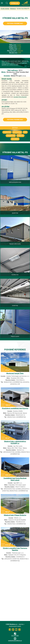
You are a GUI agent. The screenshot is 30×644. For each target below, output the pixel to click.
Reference (13, 9)
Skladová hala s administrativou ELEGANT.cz (15, 442)
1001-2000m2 (15, 139)
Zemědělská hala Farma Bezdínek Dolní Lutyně (15, 479)
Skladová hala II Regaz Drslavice (15, 515)
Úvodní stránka (5, 9)
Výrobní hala (20, 136)
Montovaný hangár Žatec (15, 373)
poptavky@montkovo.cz (15, 641)
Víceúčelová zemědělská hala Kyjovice (15, 408)
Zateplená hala (7, 132)
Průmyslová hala (11, 136)
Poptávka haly (15, 3)
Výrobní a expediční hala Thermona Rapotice (15, 549)
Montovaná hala (17, 132)
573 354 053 (15, 635)
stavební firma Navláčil (20, 97)
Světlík (25, 132)
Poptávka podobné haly (15, 23)
